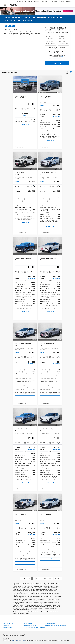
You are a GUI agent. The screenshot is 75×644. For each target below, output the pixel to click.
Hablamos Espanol (7, 628)
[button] (35, 84)
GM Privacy (22, 641)
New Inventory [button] (23, 5)
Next (45, 578)
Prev (29, 578)
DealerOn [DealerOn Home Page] (13, 641)
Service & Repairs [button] (64, 5)
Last (50, 578)
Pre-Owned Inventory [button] (31, 5)
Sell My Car (58, 5)
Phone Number (62, 42)
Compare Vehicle (22, 147)
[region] (25, 121)
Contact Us (6, 626)
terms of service (57, 58)
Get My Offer (57, 63)
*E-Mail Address (50, 42)
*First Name (49, 37)
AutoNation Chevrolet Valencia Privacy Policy (56, 626)
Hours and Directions (50, 624)
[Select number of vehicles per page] (58, 578)
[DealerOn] (7, 639)
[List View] (71, 73)
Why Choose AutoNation (30, 626)
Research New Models (8, 624)
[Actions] (34, 97)
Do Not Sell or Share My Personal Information (35, 628)
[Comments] (57, 110)
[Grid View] (67, 73)
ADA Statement (28, 624)
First (23, 578)
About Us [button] (71, 5)
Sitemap (18, 641)
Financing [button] (48, 5)
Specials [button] (53, 5)
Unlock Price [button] (25, 125)
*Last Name (61, 37)
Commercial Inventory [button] (41, 5)
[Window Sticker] (34, 109)
